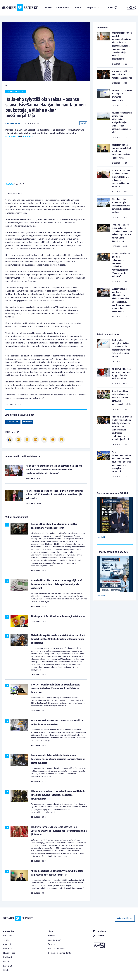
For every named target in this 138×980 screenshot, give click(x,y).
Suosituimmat (63, 8)
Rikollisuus (27, 422)
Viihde (6, 970)
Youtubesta (28, 136)
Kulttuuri (7, 957)
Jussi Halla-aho (13, 422)
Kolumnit (8, 966)
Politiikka (10, 123)
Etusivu (48, 8)
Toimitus (52, 944)
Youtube (9, 184)
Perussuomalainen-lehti (59, 953)
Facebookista (12, 136)
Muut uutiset (9, 953)
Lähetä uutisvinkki (57, 949)
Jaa (83, 123)
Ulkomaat (8, 949)
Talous (6, 940)
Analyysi (7, 944)
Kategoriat (93, 8)
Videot (78, 8)
